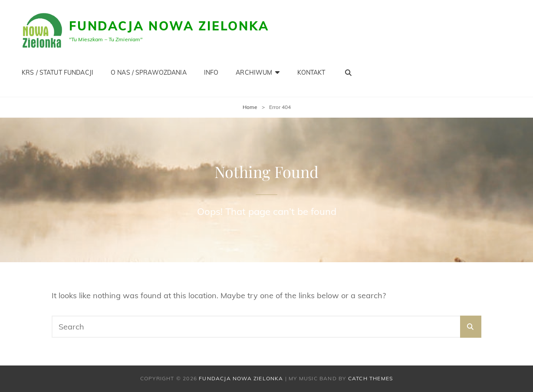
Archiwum (254, 72)
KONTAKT (311, 72)
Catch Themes (370, 378)
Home (250, 107)
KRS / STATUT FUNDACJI (58, 72)
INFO (211, 72)
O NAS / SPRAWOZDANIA (149, 72)
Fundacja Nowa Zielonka (169, 26)
